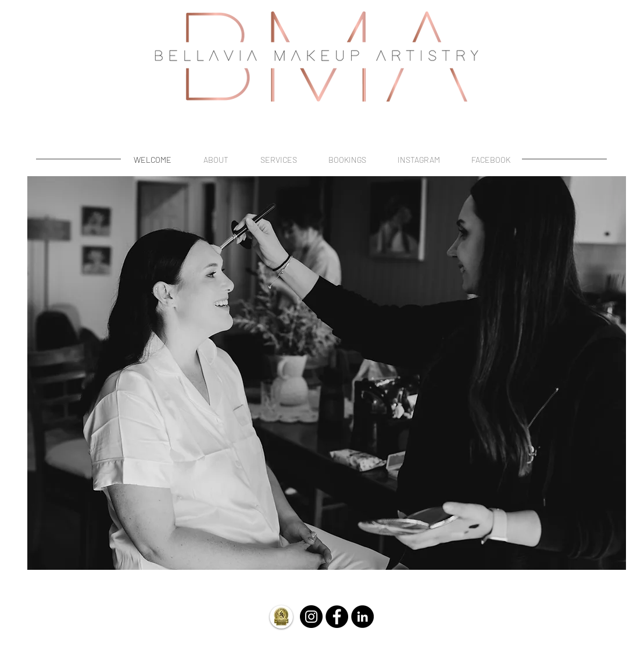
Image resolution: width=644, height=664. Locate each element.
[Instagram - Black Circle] (311, 617)
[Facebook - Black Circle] (337, 617)
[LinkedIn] (362, 617)
